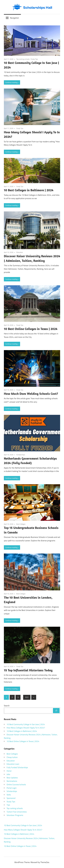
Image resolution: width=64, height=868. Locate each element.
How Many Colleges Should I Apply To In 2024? (26, 728)
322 (27, 697)
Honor (9, 771)
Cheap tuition (12, 757)
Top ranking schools (23, 59)
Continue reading (11, 82)
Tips (8, 805)
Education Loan (13, 764)
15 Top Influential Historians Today (28, 670)
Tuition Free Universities (17, 812)
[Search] (56, 711)
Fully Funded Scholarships (17, 767)
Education (20, 252)
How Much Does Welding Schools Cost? (31, 394)
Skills (9, 795)
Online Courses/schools (16, 785)
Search (7, 706)
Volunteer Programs (15, 815)
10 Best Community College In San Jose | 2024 (26, 724)
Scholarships (21, 455)
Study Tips (34, 59)
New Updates (12, 778)
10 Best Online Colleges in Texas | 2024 (31, 329)
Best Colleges (21, 524)
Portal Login (12, 788)
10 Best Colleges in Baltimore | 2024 (29, 190)
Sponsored (11, 798)
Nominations (12, 781)
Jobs (8, 774)
